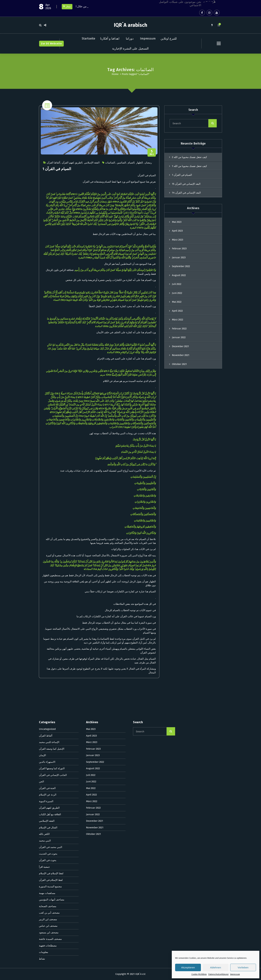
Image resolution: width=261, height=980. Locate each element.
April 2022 (177, 311)
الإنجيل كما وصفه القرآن (52, 561)
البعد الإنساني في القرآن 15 (186, 184)
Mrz (152, 153)
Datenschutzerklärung (218, 974)
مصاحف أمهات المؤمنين (52, 712)
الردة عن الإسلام (48, 607)
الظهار (139, 163)
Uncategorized (47, 542)
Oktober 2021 (179, 364)
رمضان (148, 163)
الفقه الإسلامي (92, 163)
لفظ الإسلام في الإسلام (51, 686)
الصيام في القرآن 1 (57, 169)
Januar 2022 (179, 337)
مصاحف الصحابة (48, 719)
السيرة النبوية (46, 614)
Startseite (88, 39)
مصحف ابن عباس (48, 738)
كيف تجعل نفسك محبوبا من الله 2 (189, 157)
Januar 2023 (179, 257)
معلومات (44, 765)
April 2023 (177, 231)
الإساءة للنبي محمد (49, 555)
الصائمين (121, 163)
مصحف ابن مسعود (49, 745)
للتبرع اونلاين (169, 39)
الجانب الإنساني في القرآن (53, 588)
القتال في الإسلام (48, 640)
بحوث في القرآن (48, 673)
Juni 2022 (177, 293)
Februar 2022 (179, 329)
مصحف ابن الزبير (48, 732)
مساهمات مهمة (47, 706)
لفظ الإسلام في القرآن (51, 692)
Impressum (235, 974)
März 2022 (178, 320)
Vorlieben (243, 967)
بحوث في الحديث (48, 666)
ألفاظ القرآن (53, 163)
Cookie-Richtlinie (199, 974)
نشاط (42, 771)
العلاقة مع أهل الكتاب (50, 627)
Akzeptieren (188, 967)
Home (115, 74)
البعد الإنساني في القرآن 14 (186, 193)
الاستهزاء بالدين (47, 574)
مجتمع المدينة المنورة (50, 699)
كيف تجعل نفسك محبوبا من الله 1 (189, 166)
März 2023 (178, 240)
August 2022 (179, 275)
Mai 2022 (177, 302)
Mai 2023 (177, 222)
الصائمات (110, 163)
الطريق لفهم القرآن (72, 163)
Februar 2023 (179, 248)
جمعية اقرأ (44, 679)
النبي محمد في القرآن (51, 660)
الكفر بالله (44, 647)
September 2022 (181, 266)
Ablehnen (216, 967)
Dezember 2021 (180, 346)
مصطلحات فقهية (48, 758)
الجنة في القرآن (47, 601)
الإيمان (42, 568)
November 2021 (181, 355)
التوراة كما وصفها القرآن (52, 581)
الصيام (131, 163)
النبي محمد (45, 653)
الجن (41, 594)
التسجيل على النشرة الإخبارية (130, 49)
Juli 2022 (177, 284)
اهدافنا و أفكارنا (110, 39)
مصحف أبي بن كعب (49, 725)
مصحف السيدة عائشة (50, 752)
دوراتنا (130, 39)
